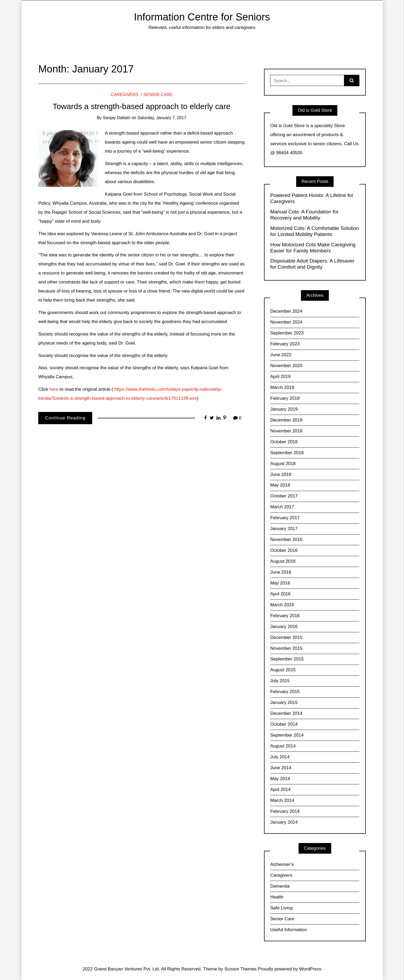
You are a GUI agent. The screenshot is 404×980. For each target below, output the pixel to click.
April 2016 (280, 594)
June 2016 (281, 572)
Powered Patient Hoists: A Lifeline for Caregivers (312, 198)
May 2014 (280, 779)
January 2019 (284, 409)
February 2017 (285, 518)
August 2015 (283, 670)
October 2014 (284, 724)
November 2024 (286, 322)
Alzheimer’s (282, 864)
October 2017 (284, 496)
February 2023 (285, 344)
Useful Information (288, 930)
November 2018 (286, 431)
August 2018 (283, 464)
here (54, 389)
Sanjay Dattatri (117, 118)
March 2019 (282, 387)
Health (277, 897)
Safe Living (281, 908)
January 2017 (284, 529)
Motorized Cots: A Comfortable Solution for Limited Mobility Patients (314, 231)
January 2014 (284, 822)
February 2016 (285, 616)
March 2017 (282, 507)
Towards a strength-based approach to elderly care (142, 106)
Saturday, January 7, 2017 (162, 118)
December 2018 (286, 420)
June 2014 (281, 768)
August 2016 (283, 561)
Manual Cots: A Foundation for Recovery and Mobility (304, 215)
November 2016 (286, 540)
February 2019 (285, 398)
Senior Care (158, 95)
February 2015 (285, 692)
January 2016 (284, 627)
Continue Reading (65, 418)
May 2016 (280, 583)
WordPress (310, 969)
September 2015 (287, 659)
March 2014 (282, 800)
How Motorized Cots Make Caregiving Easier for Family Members (313, 248)
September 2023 (287, 333)
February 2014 (285, 811)
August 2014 (283, 746)
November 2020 (286, 366)
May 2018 (280, 485)
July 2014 (280, 757)
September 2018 (287, 453)
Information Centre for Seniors (202, 17)
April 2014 (280, 790)
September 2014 (287, 735)
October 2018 (284, 442)
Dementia (280, 886)
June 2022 (281, 355)
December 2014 (286, 713)
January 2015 (284, 702)
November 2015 (286, 648)
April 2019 (280, 377)
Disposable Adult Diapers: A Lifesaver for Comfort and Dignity (312, 264)
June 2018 (281, 474)
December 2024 (286, 311)
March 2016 (282, 605)
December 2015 (286, 637)
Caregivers (125, 95)
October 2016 (284, 550)
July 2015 (280, 681)
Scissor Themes (241, 969)
